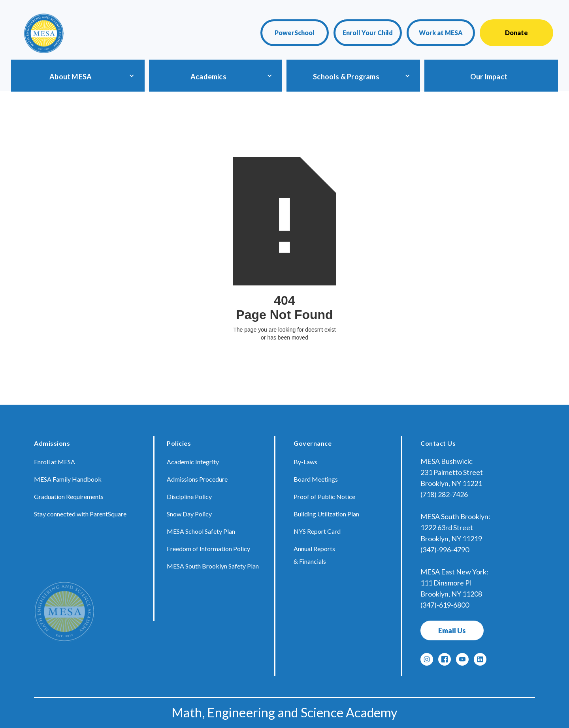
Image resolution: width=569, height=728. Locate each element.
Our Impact (489, 77)
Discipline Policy (189, 496)
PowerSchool (295, 33)
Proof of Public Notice (324, 496)
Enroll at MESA (55, 462)
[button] (76, 76)
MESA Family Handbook (68, 479)
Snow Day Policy (189, 514)
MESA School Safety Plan (201, 531)
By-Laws (305, 462)
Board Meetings (316, 479)
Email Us (452, 630)
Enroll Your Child (368, 33)
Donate (516, 33)
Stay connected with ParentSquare (80, 514)
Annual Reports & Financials (314, 555)
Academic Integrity (193, 462)
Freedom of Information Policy (208, 549)
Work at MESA (441, 33)
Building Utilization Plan (326, 514)
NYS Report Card (317, 531)
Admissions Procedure (197, 479)
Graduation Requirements (69, 496)
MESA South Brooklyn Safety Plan (213, 566)
